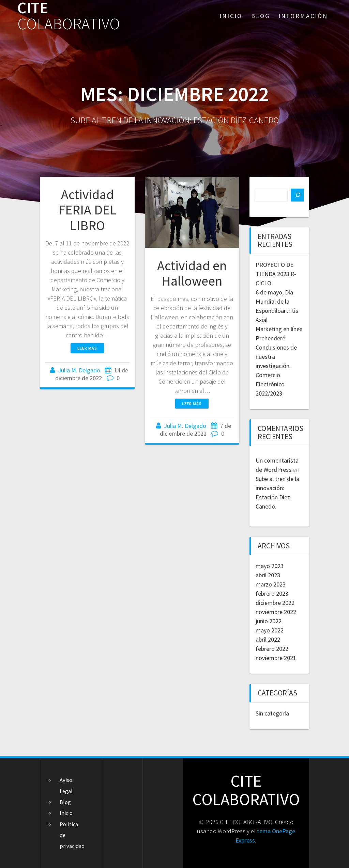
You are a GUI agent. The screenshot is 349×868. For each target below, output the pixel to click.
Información (303, 16)
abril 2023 (268, 575)
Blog (261, 16)
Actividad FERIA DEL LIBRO (87, 210)
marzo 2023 (271, 584)
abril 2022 (268, 639)
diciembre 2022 (275, 603)
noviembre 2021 (276, 658)
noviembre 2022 (276, 612)
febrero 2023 (272, 593)
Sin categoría (272, 713)
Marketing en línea (279, 329)
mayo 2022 (270, 630)
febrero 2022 (272, 649)
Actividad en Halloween (192, 273)
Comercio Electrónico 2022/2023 (270, 384)
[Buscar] (298, 195)
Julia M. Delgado (79, 370)
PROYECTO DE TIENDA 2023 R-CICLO (276, 274)
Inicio (231, 16)
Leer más (87, 348)
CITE (69, 16)
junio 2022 (269, 621)
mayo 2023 (270, 566)
